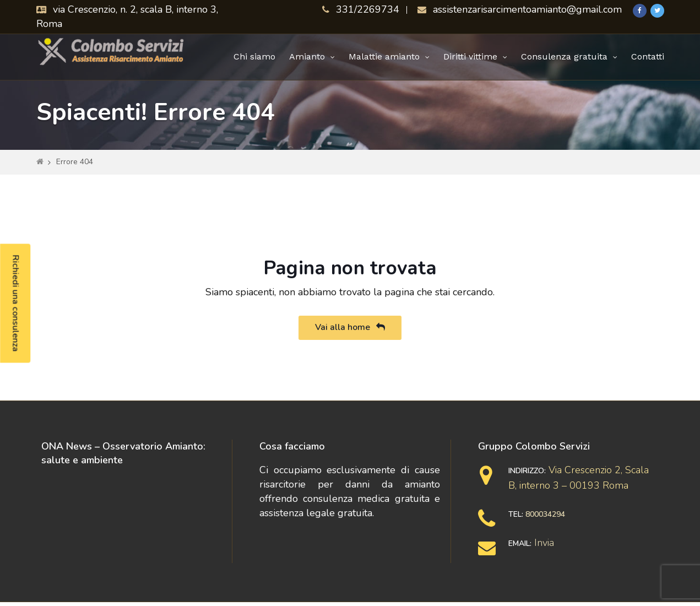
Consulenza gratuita (564, 56)
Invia (544, 543)
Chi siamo (254, 56)
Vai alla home (350, 327)
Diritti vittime (470, 56)
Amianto (307, 56)
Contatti (648, 56)
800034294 (545, 514)
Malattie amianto (384, 56)
